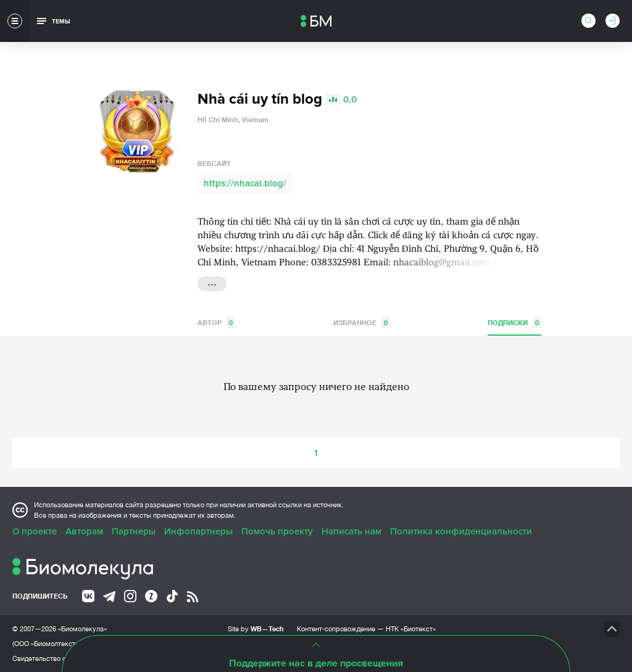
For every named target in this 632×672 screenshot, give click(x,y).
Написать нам (351, 531)
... (212, 283)
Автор (216, 322)
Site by (256, 628)
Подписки (514, 322)
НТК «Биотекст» (411, 629)
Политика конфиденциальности (461, 531)
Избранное (362, 322)
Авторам (84, 531)
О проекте (35, 531)
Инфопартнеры (198, 531)
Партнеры (134, 531)
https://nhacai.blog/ (245, 183)
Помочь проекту (277, 531)
